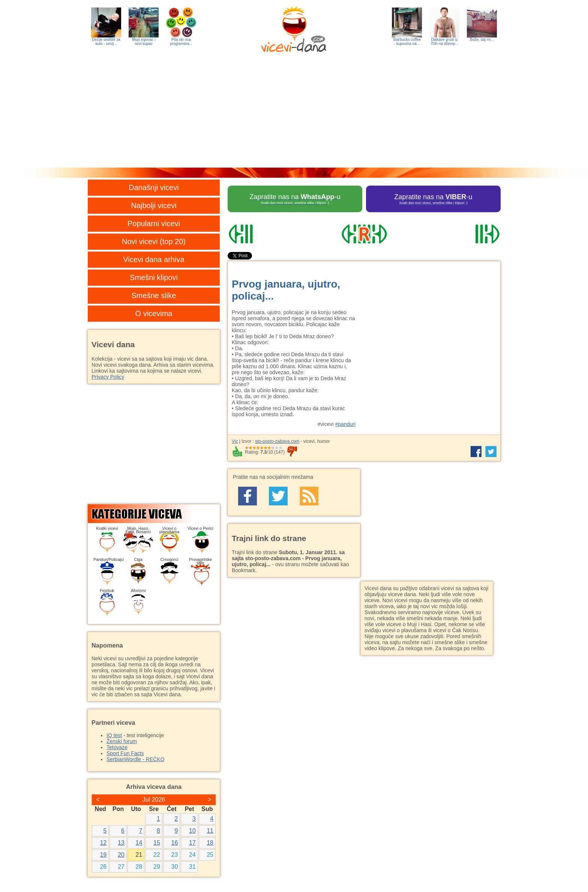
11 (210, 831)
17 (192, 843)
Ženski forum (122, 741)
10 (192, 831)
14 (139, 843)
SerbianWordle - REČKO (136, 759)
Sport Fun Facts (125, 753)
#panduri (346, 424)
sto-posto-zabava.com (277, 441)
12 (103, 843)
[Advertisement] (294, 111)
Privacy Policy (108, 377)
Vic (235, 441)
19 (103, 855)
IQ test (114, 735)
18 (210, 843)
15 (157, 843)
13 (121, 843)
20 (121, 855)
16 (175, 843)
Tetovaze (117, 747)
